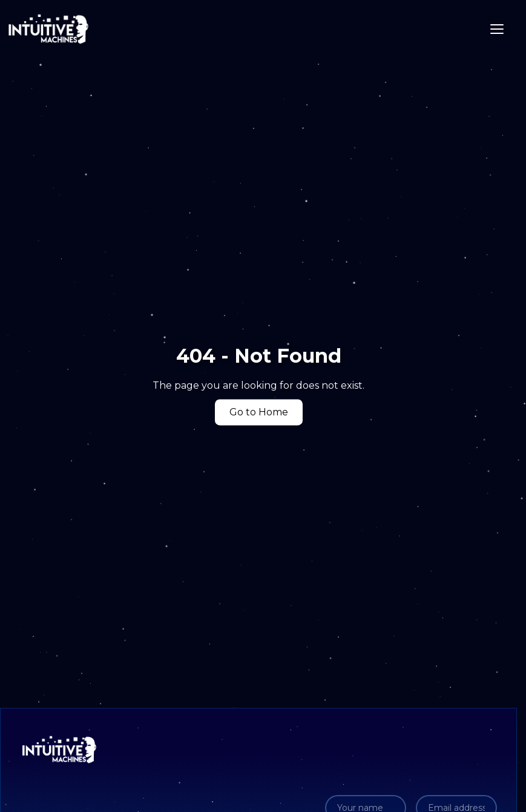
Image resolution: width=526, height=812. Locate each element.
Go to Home (259, 413)
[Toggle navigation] (497, 29)
